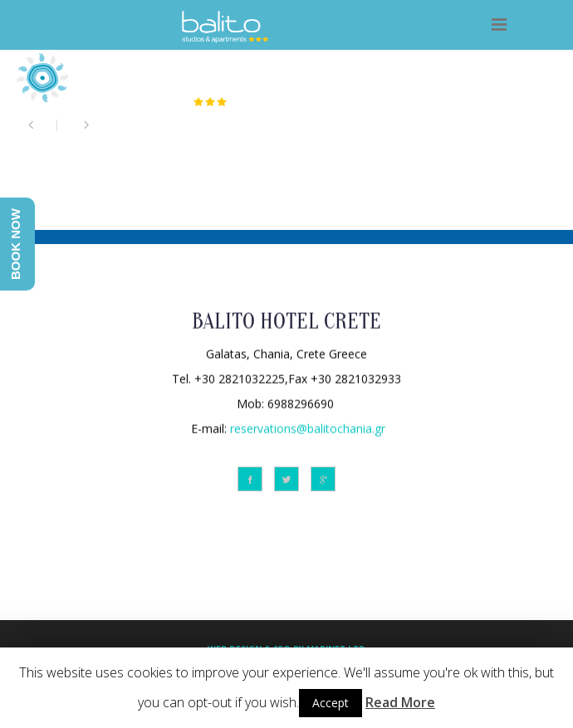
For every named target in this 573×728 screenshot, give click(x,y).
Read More (400, 702)
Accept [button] (331, 703)
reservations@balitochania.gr (308, 427)
